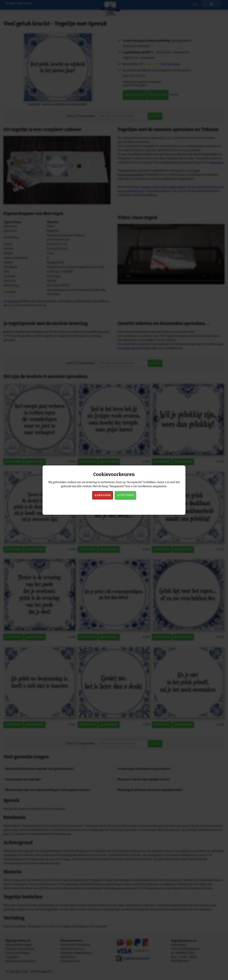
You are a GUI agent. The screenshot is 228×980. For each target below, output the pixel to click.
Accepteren (125, 495)
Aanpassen (103, 495)
